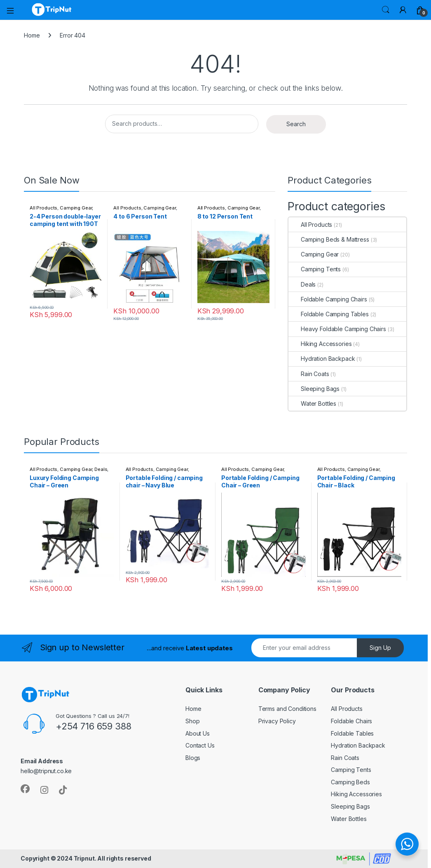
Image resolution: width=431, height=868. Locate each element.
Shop (192, 721)
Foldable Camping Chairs (328, 299)
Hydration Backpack (322, 359)
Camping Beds (350, 782)
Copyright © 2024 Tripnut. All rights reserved (86, 858)
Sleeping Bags (314, 389)
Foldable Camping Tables (329, 314)
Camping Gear (76, 208)
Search (386, 10)
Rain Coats (309, 374)
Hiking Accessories (320, 344)
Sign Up (380, 648)
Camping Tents (315, 269)
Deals (302, 284)
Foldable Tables (352, 733)
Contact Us (200, 745)
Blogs (193, 758)
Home (32, 35)
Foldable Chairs (351, 721)
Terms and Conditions (287, 709)
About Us (198, 733)
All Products (43, 208)
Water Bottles (312, 403)
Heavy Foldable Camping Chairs (337, 329)
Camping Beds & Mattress (329, 239)
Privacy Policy (277, 721)
